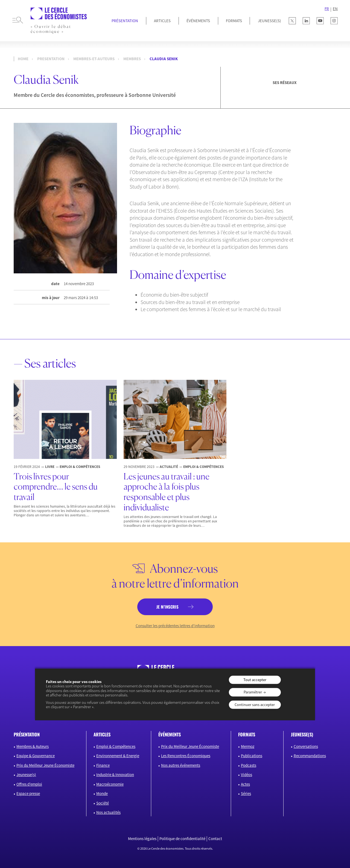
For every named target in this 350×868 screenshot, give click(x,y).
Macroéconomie (110, 784)
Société (103, 803)
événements (170, 734)
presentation (51, 59)
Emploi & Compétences (116, 746)
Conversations (306, 746)
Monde (102, 793)
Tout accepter (255, 680)
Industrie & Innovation (115, 775)
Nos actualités (108, 812)
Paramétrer (253, 692)
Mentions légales (142, 839)
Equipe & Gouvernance (36, 756)
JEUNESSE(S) (269, 21)
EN (335, 9)
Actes (245, 784)
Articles (162, 21)
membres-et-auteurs (94, 59)
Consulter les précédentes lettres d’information (175, 626)
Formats (234, 21)
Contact (215, 839)
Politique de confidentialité (182, 839)
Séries (246, 793)
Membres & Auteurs (33, 746)
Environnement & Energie (118, 756)
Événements (198, 21)
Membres (132, 59)
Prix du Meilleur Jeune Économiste (45, 765)
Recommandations (310, 756)
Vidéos (247, 775)
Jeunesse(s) (26, 775)
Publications (252, 756)
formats (247, 734)
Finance (103, 765)
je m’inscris (167, 607)
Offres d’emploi (29, 784)
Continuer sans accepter (255, 705)
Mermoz (248, 746)
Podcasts (249, 765)
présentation (27, 734)
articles (102, 734)
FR (327, 9)
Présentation (125, 21)
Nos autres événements (181, 765)
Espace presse (28, 793)
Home (23, 59)
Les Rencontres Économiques (186, 756)
